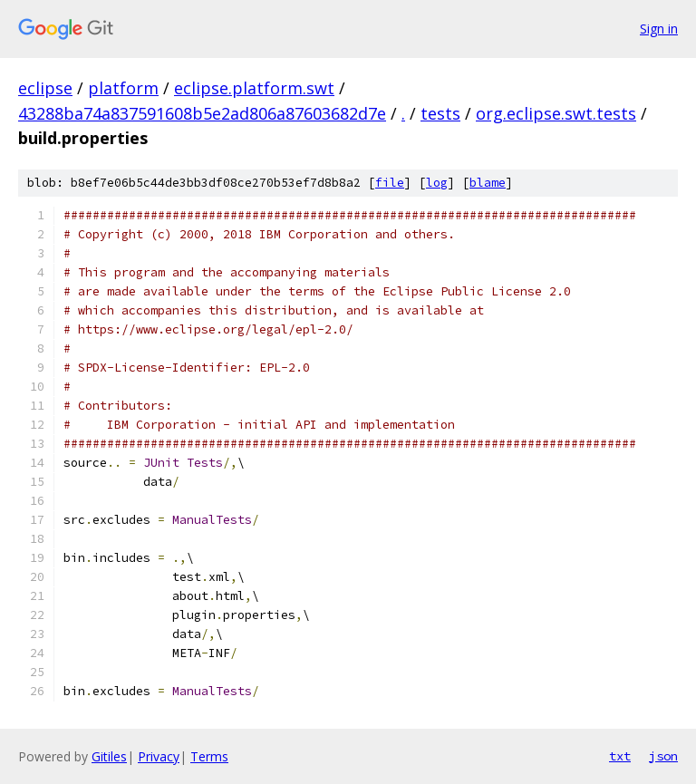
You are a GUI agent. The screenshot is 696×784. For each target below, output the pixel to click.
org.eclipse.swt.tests (556, 113)
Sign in (659, 29)
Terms (209, 756)
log (437, 183)
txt (620, 756)
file (390, 183)
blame (488, 183)
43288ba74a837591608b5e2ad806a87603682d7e (202, 113)
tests (440, 113)
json (663, 756)
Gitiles (109, 756)
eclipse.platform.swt (254, 88)
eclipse (45, 88)
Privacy (159, 756)
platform (123, 88)
